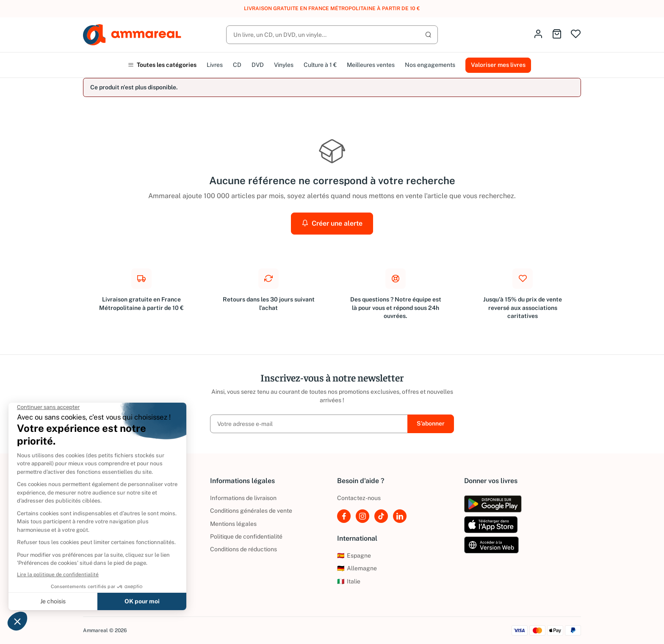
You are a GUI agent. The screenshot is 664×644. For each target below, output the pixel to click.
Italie (349, 581)
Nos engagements (430, 65)
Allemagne (357, 568)
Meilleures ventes (371, 65)
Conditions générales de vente (251, 511)
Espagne (354, 556)
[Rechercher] (332, 35)
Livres (215, 65)
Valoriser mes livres (498, 65)
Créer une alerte (332, 223)
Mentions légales (233, 524)
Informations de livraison (243, 498)
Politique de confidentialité (246, 536)
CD (237, 65)
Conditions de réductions (243, 549)
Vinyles (284, 65)
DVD (258, 65)
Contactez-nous (359, 498)
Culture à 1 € (320, 65)
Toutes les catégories (162, 65)
